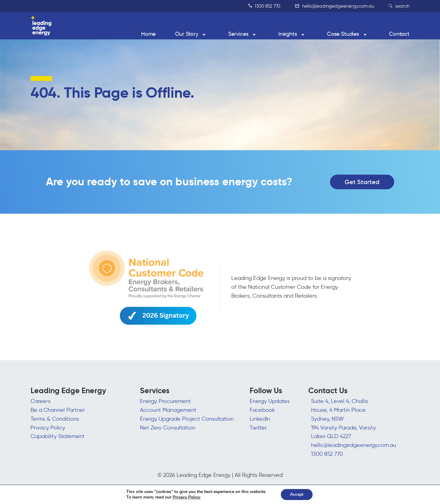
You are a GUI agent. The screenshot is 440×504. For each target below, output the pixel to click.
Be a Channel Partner (58, 410)
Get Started (362, 182)
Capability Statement (58, 436)
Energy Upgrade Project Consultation (187, 419)
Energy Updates (270, 401)
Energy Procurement (165, 401)
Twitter (258, 428)
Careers (40, 401)
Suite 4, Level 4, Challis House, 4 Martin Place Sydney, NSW (340, 410)
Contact (399, 34)
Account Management (168, 410)
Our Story (187, 34)
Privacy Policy (48, 428)
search (399, 6)
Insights (288, 34)
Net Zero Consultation (168, 428)
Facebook (262, 410)
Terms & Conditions (55, 419)
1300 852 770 (264, 6)
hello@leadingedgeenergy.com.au (334, 6)
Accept (297, 494)
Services (238, 34)
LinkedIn (260, 419)
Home (148, 34)
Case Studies (343, 34)
